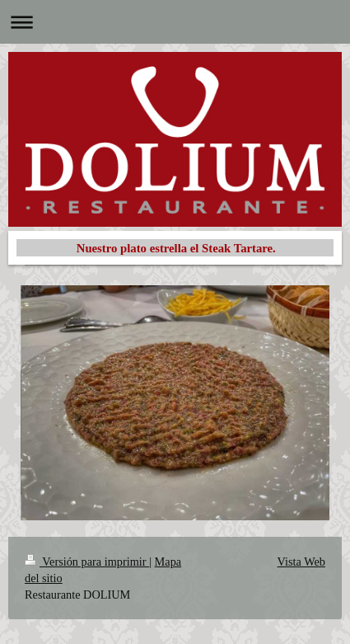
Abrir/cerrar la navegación (175, 22)
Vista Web (301, 562)
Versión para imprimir (87, 562)
